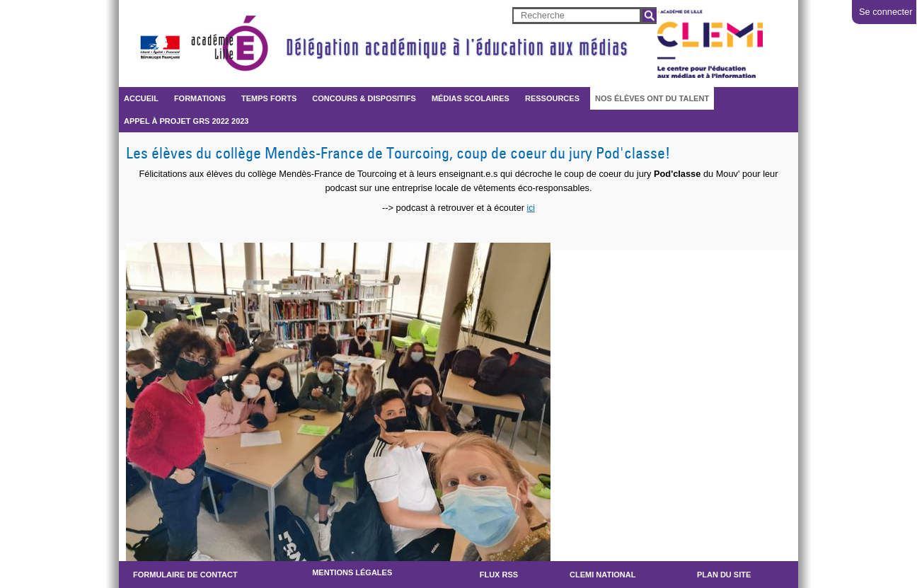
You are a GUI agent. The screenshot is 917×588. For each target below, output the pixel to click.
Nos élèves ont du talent (652, 98)
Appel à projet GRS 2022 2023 (186, 121)
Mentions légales (352, 572)
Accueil (141, 98)
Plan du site (724, 575)
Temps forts (269, 98)
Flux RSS (499, 575)
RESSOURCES (552, 98)
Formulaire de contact (185, 575)
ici (531, 208)
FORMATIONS (200, 98)
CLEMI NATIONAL (602, 575)
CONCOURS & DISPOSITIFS (364, 98)
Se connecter (886, 12)
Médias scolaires (471, 98)
